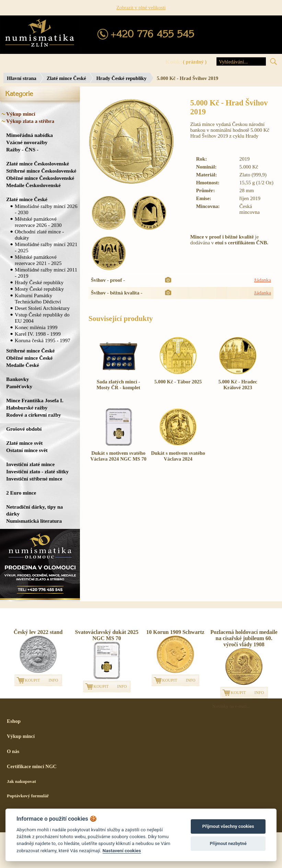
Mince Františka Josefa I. (35, 400)
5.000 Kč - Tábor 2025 (178, 382)
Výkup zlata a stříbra (30, 121)
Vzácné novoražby (27, 142)
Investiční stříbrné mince (34, 479)
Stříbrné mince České (30, 351)
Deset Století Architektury (42, 308)
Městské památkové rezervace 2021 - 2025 (38, 260)
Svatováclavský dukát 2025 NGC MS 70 (107, 635)
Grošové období (24, 429)
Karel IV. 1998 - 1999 (38, 334)
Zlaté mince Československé (38, 164)
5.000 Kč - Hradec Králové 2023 (238, 385)
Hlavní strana (22, 78)
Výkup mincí (21, 114)
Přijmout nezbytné (228, 843)
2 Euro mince (21, 493)
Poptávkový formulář (28, 796)
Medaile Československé (33, 185)
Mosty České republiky (39, 289)
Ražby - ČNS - (22, 149)
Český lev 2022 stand (38, 632)
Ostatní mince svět (27, 450)
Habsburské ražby (27, 408)
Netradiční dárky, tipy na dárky (34, 510)
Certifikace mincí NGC (32, 766)
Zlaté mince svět (24, 443)
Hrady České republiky (121, 78)
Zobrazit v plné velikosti (141, 8)
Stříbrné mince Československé (41, 171)
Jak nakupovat (21, 781)
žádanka (263, 280)
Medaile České (23, 365)
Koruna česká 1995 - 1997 (43, 340)
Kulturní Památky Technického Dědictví (38, 298)
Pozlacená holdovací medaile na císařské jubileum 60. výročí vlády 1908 (244, 638)
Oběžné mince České (29, 358)
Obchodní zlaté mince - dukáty (39, 235)
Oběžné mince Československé (40, 178)
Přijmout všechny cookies (228, 826)
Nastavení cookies (122, 850)
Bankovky (17, 379)
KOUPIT (33, 680)
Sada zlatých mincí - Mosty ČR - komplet (118, 385)
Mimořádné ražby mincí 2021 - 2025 (46, 247)
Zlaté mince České (66, 78)
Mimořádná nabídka (30, 135)
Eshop (14, 721)
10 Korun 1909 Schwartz (175, 632)
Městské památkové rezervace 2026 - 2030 (38, 222)
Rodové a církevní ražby (34, 415)
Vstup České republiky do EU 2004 (42, 318)
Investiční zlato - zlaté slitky (37, 471)
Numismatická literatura (34, 521)
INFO (54, 680)
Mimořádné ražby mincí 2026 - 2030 (46, 209)
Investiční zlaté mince (30, 464)
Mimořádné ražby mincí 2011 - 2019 (46, 273)
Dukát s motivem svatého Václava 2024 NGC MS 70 (118, 456)
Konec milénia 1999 (36, 327)
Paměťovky (19, 386)
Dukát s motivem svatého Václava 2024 (178, 456)
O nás (13, 751)
